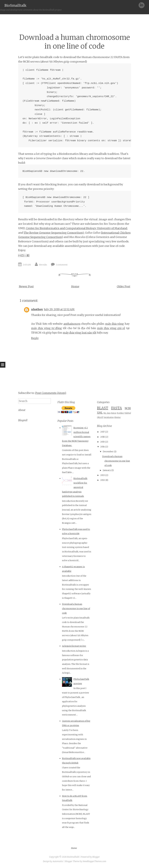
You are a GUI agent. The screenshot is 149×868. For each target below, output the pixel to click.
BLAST (103, 408)
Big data (107, 413)
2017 (103, 432)
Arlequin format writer (74, 646)
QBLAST (100, 417)
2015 (103, 442)
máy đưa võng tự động (46, 328)
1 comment (62, 265)
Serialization (109, 417)
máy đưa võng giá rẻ (111, 328)
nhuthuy (37, 309)
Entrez (114, 413)
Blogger (96, 857)
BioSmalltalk (15, 5)
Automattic (58, 861)
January (107, 470)
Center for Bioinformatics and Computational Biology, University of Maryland (77, 228)
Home (75, 286)
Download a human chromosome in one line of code (75, 42)
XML (100, 413)
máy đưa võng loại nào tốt (80, 333)
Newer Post (26, 286)
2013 (103, 475)
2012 (103, 480)
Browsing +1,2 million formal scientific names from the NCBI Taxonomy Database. (76, 437)
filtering (117, 417)
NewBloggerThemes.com (94, 861)
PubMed (128, 413)
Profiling (120, 413)
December (108, 452)
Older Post (124, 286)
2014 (103, 447)
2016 (103, 437)
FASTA (117, 408)
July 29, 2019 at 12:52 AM (59, 309)
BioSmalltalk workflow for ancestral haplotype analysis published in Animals (75, 487)
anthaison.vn (72, 324)
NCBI (128, 408)
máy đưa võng (115, 324)
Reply (35, 338)
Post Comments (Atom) (51, 393)
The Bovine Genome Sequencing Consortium (53, 233)
